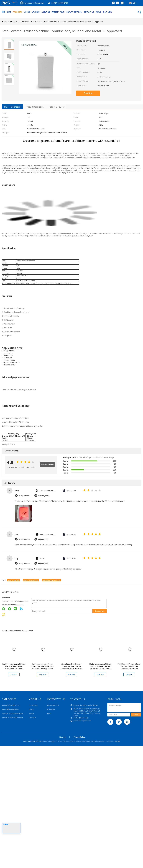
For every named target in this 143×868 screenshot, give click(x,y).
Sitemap (63, 737)
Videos (27, 12)
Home (6, 12)
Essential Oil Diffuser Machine (13, 713)
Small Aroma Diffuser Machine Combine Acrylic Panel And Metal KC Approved (73, 22)
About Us (46, 12)
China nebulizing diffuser (32, 741)
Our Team (33, 717)
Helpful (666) (43, 563)
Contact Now (100, 611)
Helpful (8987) (44, 496)
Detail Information (12, 107)
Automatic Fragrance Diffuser (12, 717)
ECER (118, 741)
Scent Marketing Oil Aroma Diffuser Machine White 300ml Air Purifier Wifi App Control (43, 666)
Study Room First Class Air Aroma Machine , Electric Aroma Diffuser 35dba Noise (72, 666)
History (32, 709)
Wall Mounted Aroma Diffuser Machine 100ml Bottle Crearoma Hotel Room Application (14, 668)
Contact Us (90, 12)
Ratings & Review (56, 107)
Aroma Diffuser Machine (11, 705)
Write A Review (47, 464)
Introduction (34, 705)
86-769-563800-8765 (60, 3)
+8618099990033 (22, 601)
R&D (49, 713)
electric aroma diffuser (31, 580)
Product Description (35, 107)
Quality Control (75, 12)
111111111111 (18, 605)
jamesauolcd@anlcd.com (34, 3)
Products (18, 12)
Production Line (53, 705)
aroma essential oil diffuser (51, 580)
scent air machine (14, 580)
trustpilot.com (24, 496)
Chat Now (109, 12)
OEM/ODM (51, 709)
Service (32, 713)
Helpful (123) (43, 539)
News (100, 12)
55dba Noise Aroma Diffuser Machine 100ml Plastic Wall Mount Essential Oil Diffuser (100, 666)
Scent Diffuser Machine (10, 709)
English (134, 3)
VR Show (36, 12)
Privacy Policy (79, 737)
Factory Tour (59, 12)
